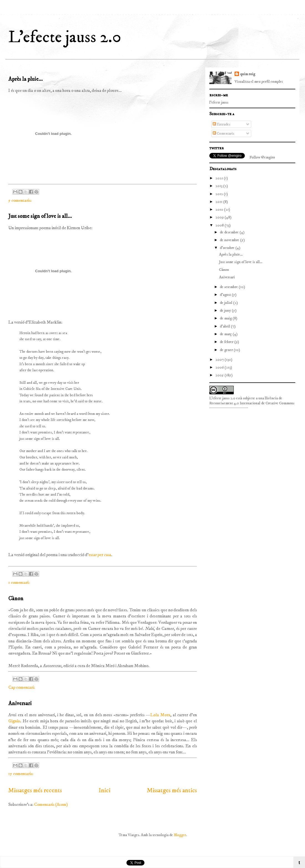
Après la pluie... (26, 79)
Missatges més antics (172, 791)
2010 (220, 210)
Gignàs (14, 721)
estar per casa (100, 555)
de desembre (230, 232)
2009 (220, 217)
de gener (227, 350)
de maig (226, 318)
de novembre (230, 240)
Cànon (16, 599)
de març (226, 334)
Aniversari (20, 704)
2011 (219, 202)
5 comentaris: (20, 200)
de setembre (229, 287)
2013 (219, 186)
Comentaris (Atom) (51, 804)
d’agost (226, 295)
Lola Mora (160, 715)
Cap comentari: (22, 687)
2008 (220, 225)
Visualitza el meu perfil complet (259, 82)
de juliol (227, 303)
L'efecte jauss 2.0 (65, 37)
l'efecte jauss (219, 102)
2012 (220, 194)
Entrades (222, 124)
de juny (226, 311)
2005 (220, 375)
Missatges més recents (35, 791)
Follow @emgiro (262, 157)
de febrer (227, 342)
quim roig (248, 74)
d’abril (225, 326)
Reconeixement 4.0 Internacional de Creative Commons (252, 403)
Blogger (180, 835)
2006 (220, 367)
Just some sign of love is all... (40, 216)
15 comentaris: (21, 774)
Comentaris (223, 133)
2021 (220, 178)
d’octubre (228, 248)
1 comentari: (19, 582)
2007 (220, 360)
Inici (105, 791)
